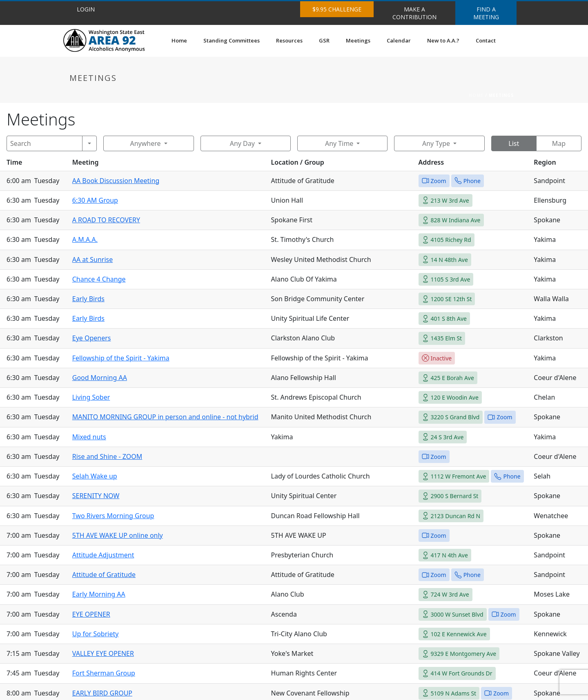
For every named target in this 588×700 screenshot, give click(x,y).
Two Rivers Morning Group (113, 516)
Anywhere (145, 143)
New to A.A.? (443, 40)
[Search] (45, 143)
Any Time (339, 143)
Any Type (436, 143)
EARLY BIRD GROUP (102, 693)
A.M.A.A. (85, 239)
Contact (486, 40)
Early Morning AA (99, 594)
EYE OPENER (91, 614)
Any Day (242, 143)
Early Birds (88, 299)
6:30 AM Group (95, 200)
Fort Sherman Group (104, 673)
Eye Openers (92, 338)
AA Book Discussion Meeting (116, 181)
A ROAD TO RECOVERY (106, 220)
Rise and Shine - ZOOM (107, 456)
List (514, 143)
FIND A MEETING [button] (486, 13)
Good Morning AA (100, 378)
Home (179, 40)
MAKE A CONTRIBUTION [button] (414, 13)
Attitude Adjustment (103, 555)
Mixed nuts (89, 437)
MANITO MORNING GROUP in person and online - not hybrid (165, 417)
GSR (324, 40)
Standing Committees (232, 40)
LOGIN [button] (86, 9)
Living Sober (91, 397)
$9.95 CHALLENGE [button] (337, 9)
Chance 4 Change (99, 279)
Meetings (358, 40)
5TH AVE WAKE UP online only (118, 535)
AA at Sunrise (93, 259)
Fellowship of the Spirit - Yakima (121, 358)
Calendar (399, 40)
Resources (289, 40)
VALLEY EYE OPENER (103, 653)
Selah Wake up (95, 476)
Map (559, 143)
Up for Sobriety (96, 634)
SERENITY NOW (96, 496)
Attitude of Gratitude (104, 575)
